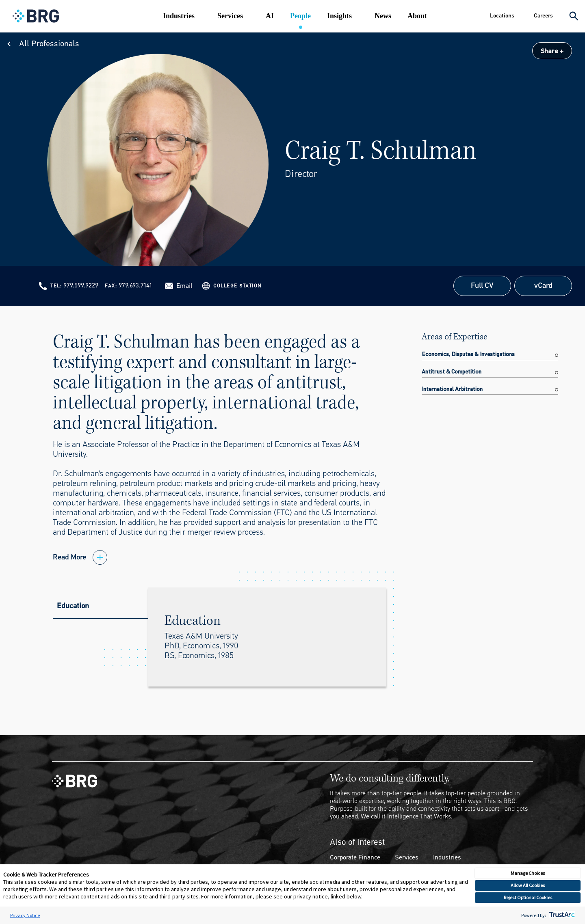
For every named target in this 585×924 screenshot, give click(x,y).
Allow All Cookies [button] (528, 885)
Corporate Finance (355, 857)
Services (230, 16)
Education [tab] (73, 606)
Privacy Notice (25, 915)
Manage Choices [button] (528, 873)
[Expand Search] (574, 16)
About (417, 16)
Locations (502, 16)
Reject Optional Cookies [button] (528, 897)
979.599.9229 (81, 285)
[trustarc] (561, 915)
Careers (543, 16)
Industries (179, 16)
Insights (339, 16)
